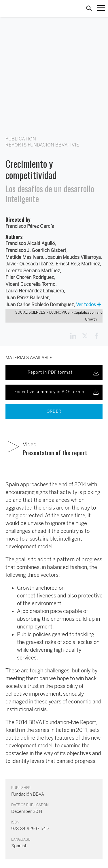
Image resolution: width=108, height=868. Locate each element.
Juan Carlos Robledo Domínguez (40, 305)
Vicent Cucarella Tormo (30, 284)
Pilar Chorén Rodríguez (30, 277)
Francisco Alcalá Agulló (30, 243)
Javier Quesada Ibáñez (29, 264)
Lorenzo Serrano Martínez (33, 271)
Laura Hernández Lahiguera (35, 291)
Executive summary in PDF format (57, 392)
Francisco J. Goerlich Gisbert (36, 250)
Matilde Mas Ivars (24, 257)
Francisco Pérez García (30, 226)
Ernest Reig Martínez (78, 264)
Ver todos (89, 305)
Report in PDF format (64, 373)
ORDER (54, 411)
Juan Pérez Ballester (27, 298)
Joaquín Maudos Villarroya (73, 257)
